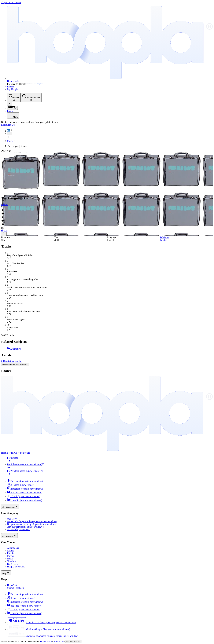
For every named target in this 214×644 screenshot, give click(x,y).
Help (6, 573)
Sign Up (11, 125)
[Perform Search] (31, 98)
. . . (10, 134)
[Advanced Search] (10, 104)
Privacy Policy (46, 641)
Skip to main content (11, 2)
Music (10, 141)
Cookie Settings (73, 641)
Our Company (10, 506)
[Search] (14, 98)
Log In (10, 111)
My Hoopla (13, 89)
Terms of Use (59, 641)
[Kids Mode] (12, 108)
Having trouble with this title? (15, 364)
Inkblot (5, 204)
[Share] (4, 234)
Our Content (9, 536)
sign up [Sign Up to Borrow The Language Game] (5, 230)
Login (4, 125)
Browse (11, 87)
